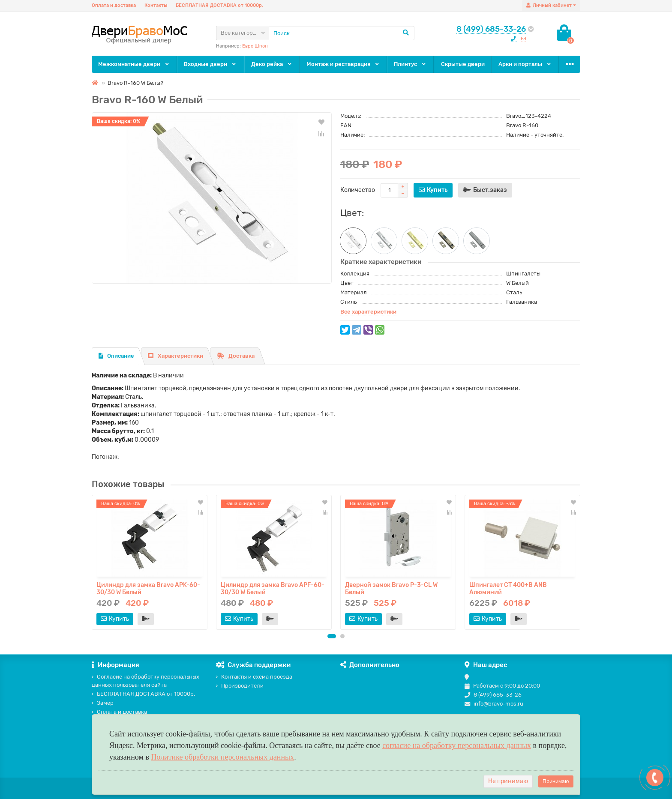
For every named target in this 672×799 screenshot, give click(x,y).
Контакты (156, 5)
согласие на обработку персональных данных (457, 745)
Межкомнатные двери (134, 64)
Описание (116, 356)
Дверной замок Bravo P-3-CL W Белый (391, 588)
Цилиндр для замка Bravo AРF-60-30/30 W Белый (273, 588)
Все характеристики (368, 312)
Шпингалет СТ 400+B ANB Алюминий (508, 588)
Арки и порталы (525, 64)
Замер (103, 703)
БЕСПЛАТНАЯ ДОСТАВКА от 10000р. (219, 5)
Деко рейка (272, 64)
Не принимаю (508, 781)
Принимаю (556, 781)
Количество (358, 190)
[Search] (342, 33)
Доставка (236, 356)
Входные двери (210, 64)
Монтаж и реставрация (343, 64)
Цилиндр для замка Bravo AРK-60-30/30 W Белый (148, 588)
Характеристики (175, 356)
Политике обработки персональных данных (222, 757)
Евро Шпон (255, 46)
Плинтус (410, 64)
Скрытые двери (463, 64)
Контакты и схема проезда (254, 677)
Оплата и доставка (114, 5)
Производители (240, 686)
